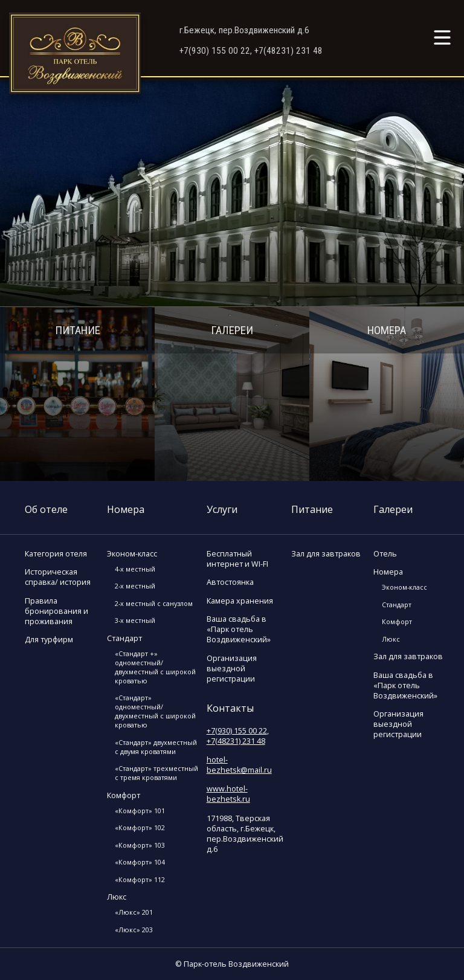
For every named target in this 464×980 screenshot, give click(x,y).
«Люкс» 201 (134, 912)
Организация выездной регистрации (232, 669)
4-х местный (135, 569)
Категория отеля (56, 554)
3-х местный (135, 620)
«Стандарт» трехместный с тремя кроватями (156, 773)
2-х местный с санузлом (154, 603)
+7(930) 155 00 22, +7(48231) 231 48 (251, 51)
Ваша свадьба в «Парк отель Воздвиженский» (239, 629)
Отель (385, 554)
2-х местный (135, 586)
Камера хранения (240, 601)
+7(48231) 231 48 (236, 741)
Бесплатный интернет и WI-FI (237, 559)
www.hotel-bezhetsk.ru (228, 794)
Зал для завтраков (326, 554)
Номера (387, 330)
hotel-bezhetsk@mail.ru (239, 765)
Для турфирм (49, 640)
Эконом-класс (132, 554)
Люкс (117, 897)
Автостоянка (230, 582)
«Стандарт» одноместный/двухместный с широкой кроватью (155, 711)
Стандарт (124, 638)
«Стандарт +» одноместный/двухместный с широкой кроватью (155, 667)
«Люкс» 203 (134, 930)
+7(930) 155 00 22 (237, 731)
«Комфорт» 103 (140, 845)
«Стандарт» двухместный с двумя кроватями (156, 747)
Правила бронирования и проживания (56, 611)
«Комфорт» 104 (140, 862)
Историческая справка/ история (58, 577)
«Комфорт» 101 (140, 811)
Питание (78, 330)
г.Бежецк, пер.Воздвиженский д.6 (244, 30)
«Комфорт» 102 (140, 827)
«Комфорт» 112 (140, 879)
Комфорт (124, 795)
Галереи (232, 330)
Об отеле (46, 509)
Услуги (222, 509)
